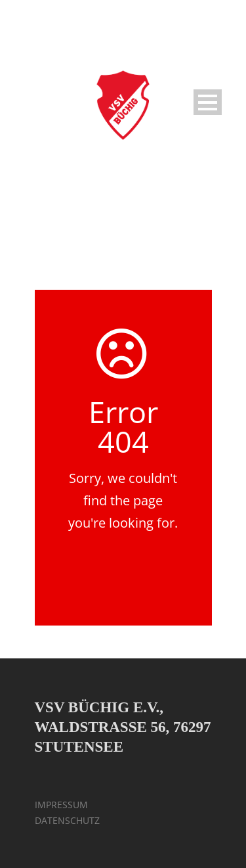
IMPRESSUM (61, 805)
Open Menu (208, 102)
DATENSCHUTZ (67, 820)
